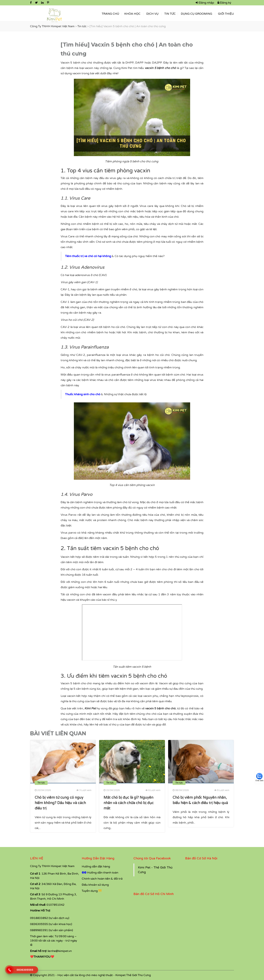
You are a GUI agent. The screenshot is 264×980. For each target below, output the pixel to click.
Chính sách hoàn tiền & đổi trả (102, 879)
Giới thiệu (226, 14)
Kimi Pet (90, 708)
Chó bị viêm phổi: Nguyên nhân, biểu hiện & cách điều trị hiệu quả (200, 800)
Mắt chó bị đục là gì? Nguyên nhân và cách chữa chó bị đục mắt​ (129, 803)
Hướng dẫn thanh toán (103, 873)
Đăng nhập (205, 3)
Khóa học (132, 14)
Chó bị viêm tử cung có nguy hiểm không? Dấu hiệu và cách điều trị (60, 803)
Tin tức (170, 14)
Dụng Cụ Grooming (196, 14)
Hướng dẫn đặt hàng (96, 867)
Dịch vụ (152, 14)
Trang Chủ (110, 14)
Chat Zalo (259, 777)
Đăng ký (224, 3)
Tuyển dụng (90, 891)
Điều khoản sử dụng (95, 885)
